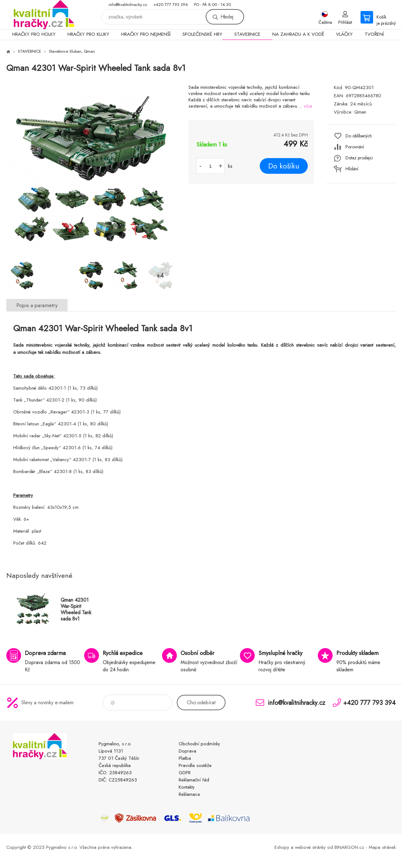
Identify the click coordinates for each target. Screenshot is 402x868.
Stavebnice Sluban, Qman (72, 51)
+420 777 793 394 (171, 5)
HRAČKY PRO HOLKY (34, 34)
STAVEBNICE (247, 34)
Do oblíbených (359, 136)
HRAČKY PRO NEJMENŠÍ (146, 34)
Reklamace (189, 794)
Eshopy (282, 847)
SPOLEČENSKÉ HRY (202, 34)
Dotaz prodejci (359, 158)
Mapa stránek (382, 847)
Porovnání (355, 147)
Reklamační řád (194, 780)
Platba (185, 758)
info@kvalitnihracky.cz (128, 5)
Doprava (187, 751)
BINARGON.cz (349, 847)
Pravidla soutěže (195, 765)
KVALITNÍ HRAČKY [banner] (44, 15)
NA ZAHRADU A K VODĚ (298, 34)
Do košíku (284, 166)
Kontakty (187, 787)
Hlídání (352, 169)
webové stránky (310, 847)
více (308, 106)
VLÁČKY (344, 34)
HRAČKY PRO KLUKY (88, 34)
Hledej (227, 17)
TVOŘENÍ (374, 34)
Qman (360, 112)
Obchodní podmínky (199, 744)
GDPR (185, 773)
